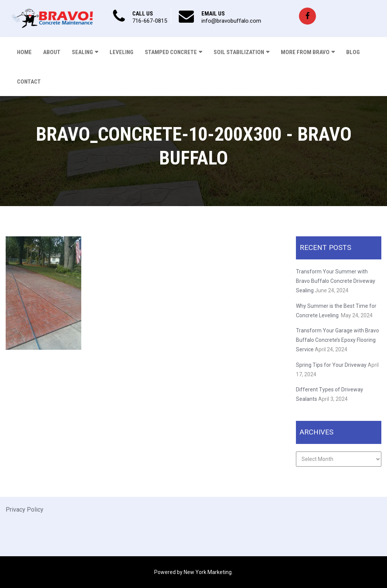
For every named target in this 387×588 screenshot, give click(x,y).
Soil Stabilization (239, 52)
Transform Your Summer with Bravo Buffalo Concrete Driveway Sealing (336, 281)
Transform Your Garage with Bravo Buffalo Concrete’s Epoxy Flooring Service (337, 340)
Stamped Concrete (171, 52)
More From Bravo (305, 52)
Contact (29, 82)
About (52, 52)
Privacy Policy (25, 510)
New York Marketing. (208, 572)
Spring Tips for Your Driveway (331, 365)
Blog (353, 52)
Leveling (122, 52)
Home (24, 52)
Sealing (82, 52)
